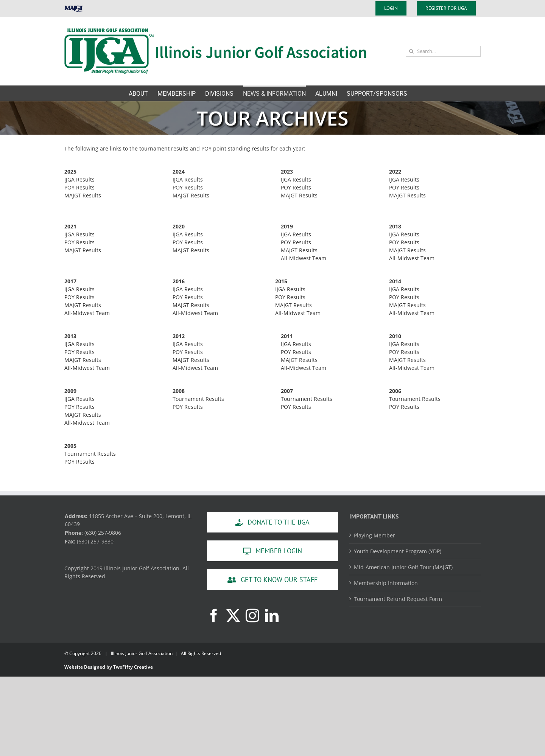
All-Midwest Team (304, 258)
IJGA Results (79, 179)
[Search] (411, 51)
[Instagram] (252, 616)
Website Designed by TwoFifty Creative (109, 667)
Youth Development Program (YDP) (398, 551)
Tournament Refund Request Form (398, 599)
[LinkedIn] (272, 616)
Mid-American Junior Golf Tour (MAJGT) (403, 567)
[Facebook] (214, 616)
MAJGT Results (83, 195)
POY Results (79, 187)
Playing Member (374, 535)
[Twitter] (233, 616)
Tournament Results (198, 399)
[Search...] (443, 51)
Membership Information (386, 583)
